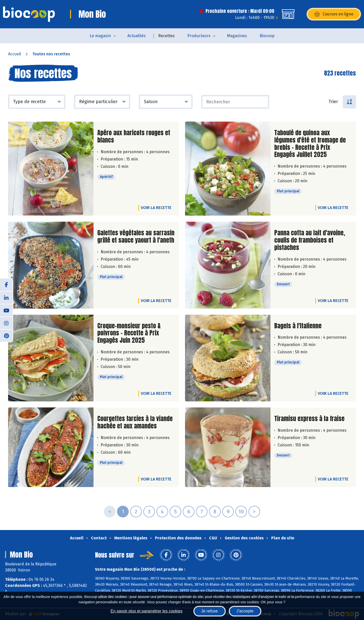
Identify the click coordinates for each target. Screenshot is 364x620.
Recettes (166, 36)
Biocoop (267, 36)
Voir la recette (156, 208)
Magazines (237, 36)
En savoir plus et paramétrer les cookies (146, 611)
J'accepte (245, 611)
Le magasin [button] (100, 36)
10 (241, 512)
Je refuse (210, 611)
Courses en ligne (334, 14)
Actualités (136, 36)
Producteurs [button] (199, 36)
